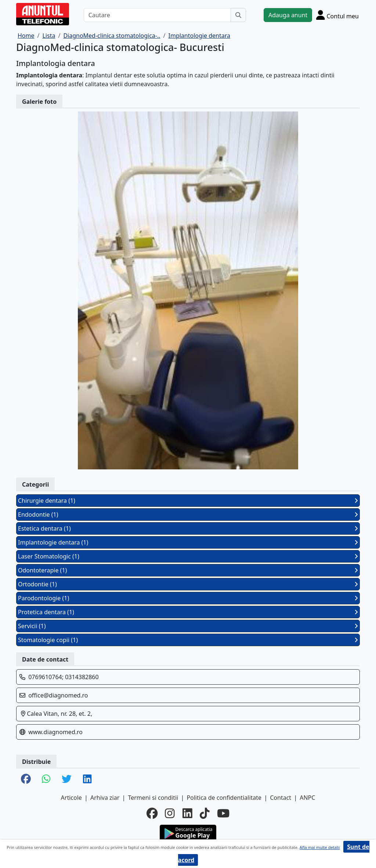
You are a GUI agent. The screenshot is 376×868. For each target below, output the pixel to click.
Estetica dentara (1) (188, 528)
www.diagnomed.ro (55, 732)
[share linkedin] (87, 779)
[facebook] (152, 813)
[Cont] (337, 15)
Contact (281, 798)
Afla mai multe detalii (320, 847)
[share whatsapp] (46, 779)
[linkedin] (187, 813)
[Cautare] (157, 15)
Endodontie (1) (188, 514)
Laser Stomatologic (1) (188, 556)
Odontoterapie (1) (188, 570)
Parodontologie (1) (188, 598)
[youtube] (223, 813)
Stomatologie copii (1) (188, 640)
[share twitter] (67, 779)
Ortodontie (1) (188, 584)
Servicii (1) (188, 626)
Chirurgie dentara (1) (188, 501)
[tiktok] (205, 813)
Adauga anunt (288, 15)
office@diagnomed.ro (58, 695)
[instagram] (170, 813)
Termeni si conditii (153, 798)
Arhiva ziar (105, 798)
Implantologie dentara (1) (188, 542)
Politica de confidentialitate (224, 798)
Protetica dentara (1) (188, 612)
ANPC (307, 798)
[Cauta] (238, 15)
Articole (71, 798)
